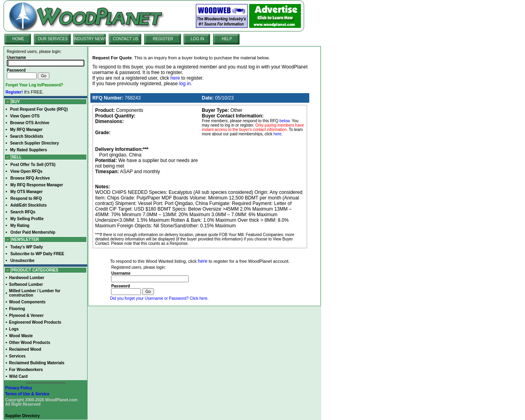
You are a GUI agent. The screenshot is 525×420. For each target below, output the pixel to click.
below (285, 121)
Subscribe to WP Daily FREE (37, 254)
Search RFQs (23, 212)
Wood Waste (21, 336)
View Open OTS (25, 116)
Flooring (17, 309)
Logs (14, 329)
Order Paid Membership (33, 232)
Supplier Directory (22, 416)
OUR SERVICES (53, 39)
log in (185, 84)
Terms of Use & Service (27, 394)
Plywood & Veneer (26, 315)
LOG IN (197, 39)
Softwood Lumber (26, 284)
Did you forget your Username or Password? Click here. (159, 298)
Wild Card (19, 376)
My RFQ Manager (26, 130)
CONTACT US (125, 39)
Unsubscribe (22, 261)
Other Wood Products (30, 343)
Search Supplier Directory (34, 143)
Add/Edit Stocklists (28, 205)
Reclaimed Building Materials (37, 363)
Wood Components (27, 302)
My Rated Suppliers (28, 150)
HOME (18, 39)
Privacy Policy (19, 388)
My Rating (20, 226)
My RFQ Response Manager (37, 185)
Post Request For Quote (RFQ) (39, 109)
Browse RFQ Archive (30, 178)
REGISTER (163, 39)
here (175, 78)
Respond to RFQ (26, 198)
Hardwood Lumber (27, 278)
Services (17, 356)
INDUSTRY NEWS (90, 39)
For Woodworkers (26, 370)
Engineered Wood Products (35, 322)
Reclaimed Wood (25, 349)
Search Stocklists (26, 136)
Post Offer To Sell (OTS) (33, 165)
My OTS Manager (26, 192)
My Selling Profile (27, 219)
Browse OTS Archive (30, 123)
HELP (227, 39)
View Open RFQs (26, 171)
